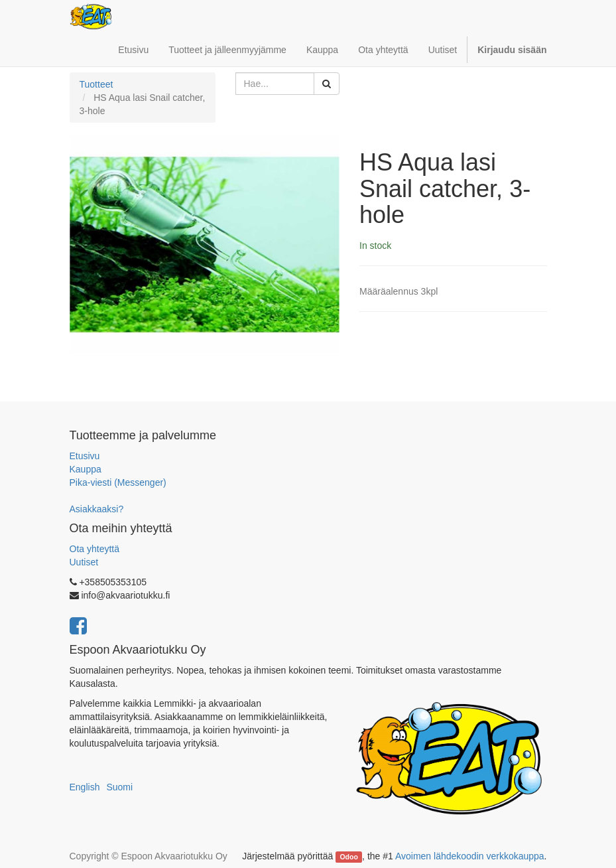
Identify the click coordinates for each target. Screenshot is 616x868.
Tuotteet (96, 84)
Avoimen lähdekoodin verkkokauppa (470, 856)
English (85, 787)
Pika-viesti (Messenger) (118, 482)
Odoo (348, 857)
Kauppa (86, 469)
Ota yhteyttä (94, 549)
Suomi (119, 787)
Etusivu (85, 456)
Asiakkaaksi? (97, 509)
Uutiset (84, 562)
